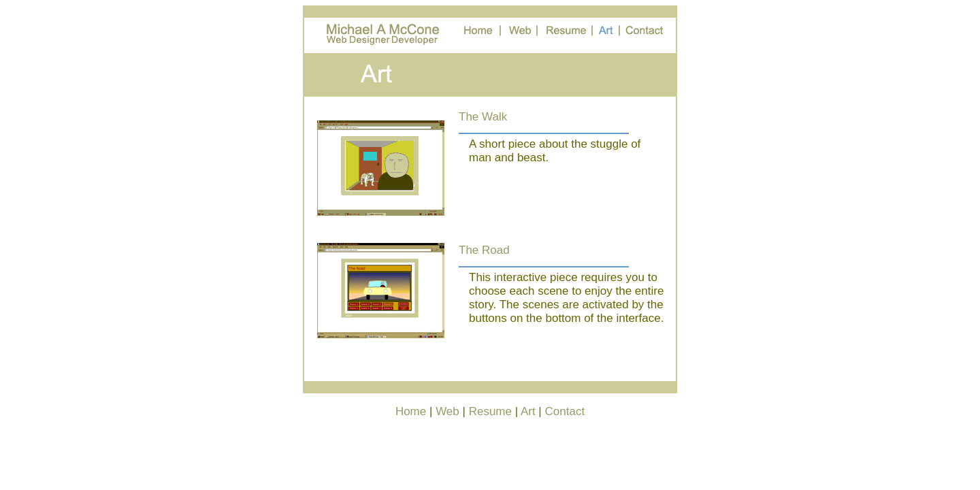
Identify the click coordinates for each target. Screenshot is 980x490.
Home (411, 411)
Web (447, 411)
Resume (490, 411)
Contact (565, 411)
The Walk (483, 117)
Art (528, 411)
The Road (484, 250)
